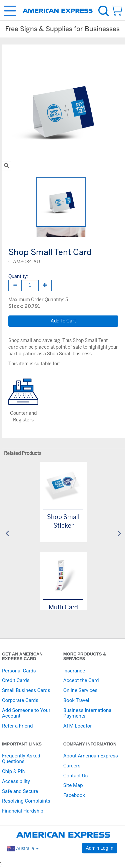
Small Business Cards (26, 690)
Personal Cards (19, 671)
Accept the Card (81, 680)
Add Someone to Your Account (26, 713)
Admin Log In (100, 848)
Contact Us (76, 776)
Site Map (73, 785)
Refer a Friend (17, 726)
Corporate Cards (20, 700)
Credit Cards (16, 680)
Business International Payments (88, 713)
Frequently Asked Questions (21, 759)
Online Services (80, 690)
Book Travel (76, 700)
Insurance (74, 671)
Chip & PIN (14, 771)
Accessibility (16, 781)
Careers (72, 766)
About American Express (91, 756)
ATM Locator (78, 726)
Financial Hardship (23, 811)
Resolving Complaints (26, 801)
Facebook (74, 795)
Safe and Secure (20, 791)
